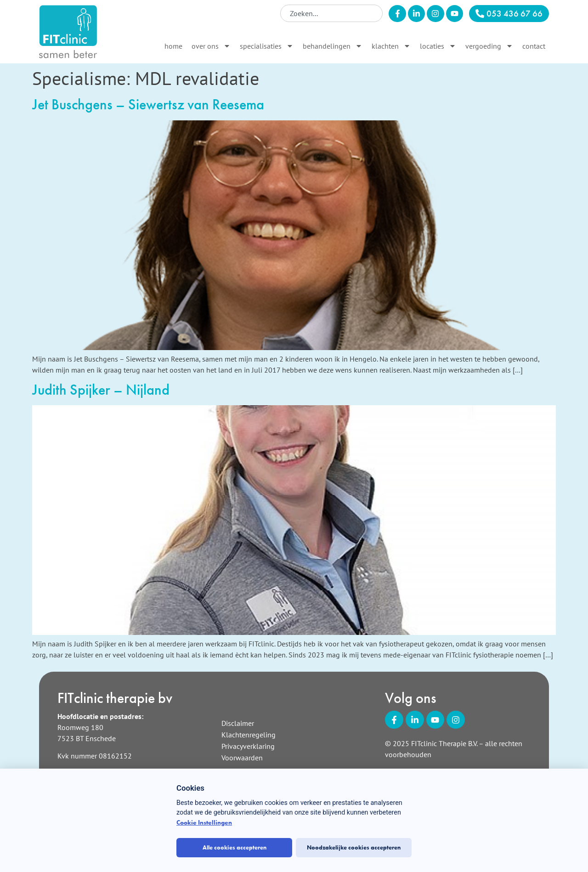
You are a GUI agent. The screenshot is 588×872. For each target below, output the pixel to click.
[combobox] (331, 13)
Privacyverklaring (248, 746)
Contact (534, 46)
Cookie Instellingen (204, 823)
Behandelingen (333, 46)
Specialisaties (267, 46)
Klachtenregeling (249, 735)
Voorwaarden (242, 758)
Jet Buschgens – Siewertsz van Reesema (148, 105)
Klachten (391, 46)
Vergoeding (489, 46)
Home (173, 46)
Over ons (211, 46)
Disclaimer (238, 723)
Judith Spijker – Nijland (101, 390)
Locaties (438, 46)
